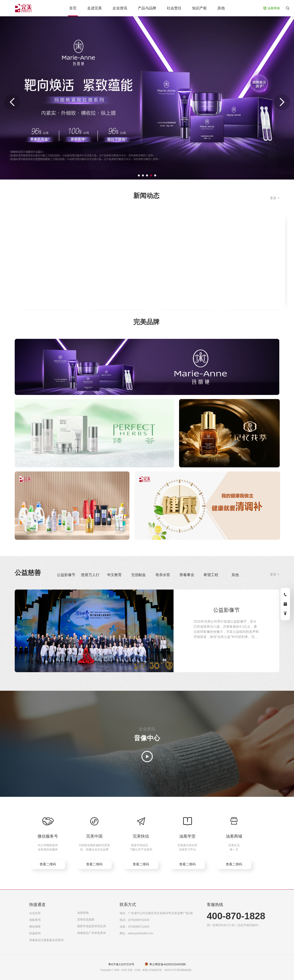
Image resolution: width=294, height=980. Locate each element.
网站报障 (35, 927)
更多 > (275, 198)
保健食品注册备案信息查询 (46, 940)
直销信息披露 (86, 919)
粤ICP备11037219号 (121, 964)
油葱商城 (83, 913)
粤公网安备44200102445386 (168, 964)
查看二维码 (48, 864)
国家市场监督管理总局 (91, 926)
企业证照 (35, 913)
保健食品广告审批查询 (91, 933)
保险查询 (35, 920)
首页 (73, 8)
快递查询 (35, 933)
